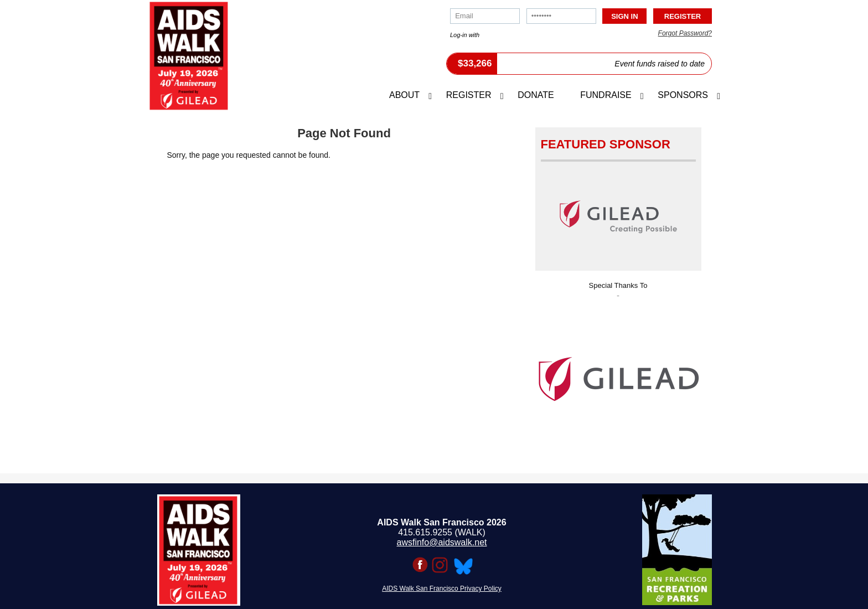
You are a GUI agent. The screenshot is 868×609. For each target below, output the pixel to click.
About (404, 95)
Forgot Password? (685, 33)
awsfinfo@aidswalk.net (442, 542)
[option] (618, 376)
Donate (536, 95)
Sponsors (683, 95)
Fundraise (606, 95)
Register (469, 95)
